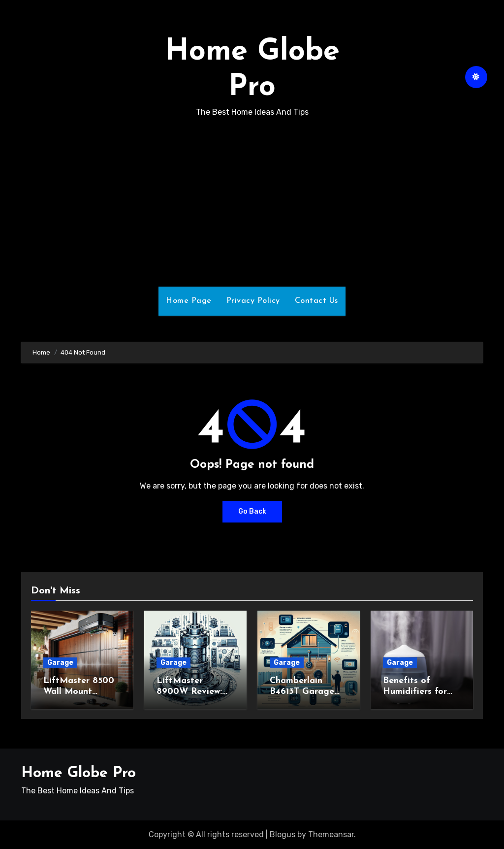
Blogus (283, 834)
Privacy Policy (253, 301)
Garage (60, 663)
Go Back (252, 511)
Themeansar (331, 834)
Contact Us (316, 301)
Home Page (189, 301)
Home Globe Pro (79, 773)
